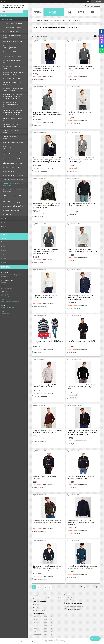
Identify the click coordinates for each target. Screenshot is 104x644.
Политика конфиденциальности (73, 642)
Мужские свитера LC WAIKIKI (12, 27)
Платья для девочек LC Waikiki (13, 143)
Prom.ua (61, 640)
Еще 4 (5, 262)
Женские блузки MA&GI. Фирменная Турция (11, 125)
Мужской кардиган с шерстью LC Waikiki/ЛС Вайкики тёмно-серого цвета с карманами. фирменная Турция (48, 68)
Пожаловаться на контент (55, 642)
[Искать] (25, 12)
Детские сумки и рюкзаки (11, 78)
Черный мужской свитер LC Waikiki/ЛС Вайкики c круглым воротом (81, 342)
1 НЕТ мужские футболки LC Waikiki (12, 197)
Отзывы (4, 227)
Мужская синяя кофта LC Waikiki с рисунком (45, 477)
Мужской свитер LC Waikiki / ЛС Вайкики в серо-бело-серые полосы (48, 342)
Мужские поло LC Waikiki (11, 52)
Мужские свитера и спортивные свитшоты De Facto (12, 104)
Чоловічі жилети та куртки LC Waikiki (13, 37)
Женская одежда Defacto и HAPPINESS (12, 83)
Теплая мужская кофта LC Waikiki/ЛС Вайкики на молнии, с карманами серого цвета (48, 114)
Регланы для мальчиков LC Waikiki (12, 154)
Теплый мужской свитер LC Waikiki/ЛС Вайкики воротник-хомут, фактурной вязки (81, 387)
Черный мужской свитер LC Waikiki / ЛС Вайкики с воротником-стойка (82, 205)
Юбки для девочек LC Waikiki (12, 163)
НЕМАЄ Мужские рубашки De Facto (12, 119)
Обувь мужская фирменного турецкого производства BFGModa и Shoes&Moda (12, 96)
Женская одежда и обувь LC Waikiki (12, 61)
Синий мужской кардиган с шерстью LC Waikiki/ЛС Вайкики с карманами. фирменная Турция (82, 297)
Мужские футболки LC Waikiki (12, 23)
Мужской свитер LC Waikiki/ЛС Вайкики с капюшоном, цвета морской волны (82, 567)
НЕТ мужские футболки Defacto (13, 206)
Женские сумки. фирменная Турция (12, 67)
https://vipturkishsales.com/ (10, 302)
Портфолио (5, 218)
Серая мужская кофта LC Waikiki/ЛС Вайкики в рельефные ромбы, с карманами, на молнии (46, 251)
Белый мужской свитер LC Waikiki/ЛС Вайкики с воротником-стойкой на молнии (83, 250)
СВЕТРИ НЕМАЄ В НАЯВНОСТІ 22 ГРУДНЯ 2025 (13, 185)
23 (45, 587)
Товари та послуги (53, 12)
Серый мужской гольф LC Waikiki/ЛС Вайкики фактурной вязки (46, 386)
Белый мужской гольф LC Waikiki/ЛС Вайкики (80, 113)
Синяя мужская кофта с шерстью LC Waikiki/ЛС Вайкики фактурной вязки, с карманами (81, 522)
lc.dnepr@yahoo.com (8, 308)
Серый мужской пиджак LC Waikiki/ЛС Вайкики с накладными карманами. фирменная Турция (81, 160)
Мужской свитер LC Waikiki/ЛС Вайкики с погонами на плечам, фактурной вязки (48, 521)
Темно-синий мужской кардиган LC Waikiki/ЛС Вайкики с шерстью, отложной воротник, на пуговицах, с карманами (48, 568)
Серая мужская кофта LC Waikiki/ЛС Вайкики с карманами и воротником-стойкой (81, 68)
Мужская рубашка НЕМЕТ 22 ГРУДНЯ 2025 (12, 191)
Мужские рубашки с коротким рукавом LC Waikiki (13, 89)
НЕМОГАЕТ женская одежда (12, 202)
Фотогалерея (6, 231)
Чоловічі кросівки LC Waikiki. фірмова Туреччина (12, 47)
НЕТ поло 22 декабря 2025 (11, 171)
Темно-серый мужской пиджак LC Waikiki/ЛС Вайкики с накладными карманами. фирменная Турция (48, 206)
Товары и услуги (7, 19)
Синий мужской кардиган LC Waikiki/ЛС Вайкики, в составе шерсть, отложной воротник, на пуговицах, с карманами (47, 160)
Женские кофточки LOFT (11, 167)
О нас (3, 223)
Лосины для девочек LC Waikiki (13, 175)
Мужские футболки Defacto (12, 56)
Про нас (69, 12)
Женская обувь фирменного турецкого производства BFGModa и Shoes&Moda (12, 112)
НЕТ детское (7, 214)
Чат (95, 638)
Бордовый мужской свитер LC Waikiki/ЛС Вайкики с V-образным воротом (48, 432)
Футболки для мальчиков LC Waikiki (12, 148)
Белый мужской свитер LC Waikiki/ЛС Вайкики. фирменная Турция (46, 296)
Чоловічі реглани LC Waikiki (12, 31)
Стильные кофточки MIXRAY (12, 159)
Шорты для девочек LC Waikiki (13, 180)
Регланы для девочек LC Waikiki (11, 138)
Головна (38, 12)
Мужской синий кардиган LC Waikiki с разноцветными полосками (81, 477)
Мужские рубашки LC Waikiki (12, 42)
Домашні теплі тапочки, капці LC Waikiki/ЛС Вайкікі (13, 73)
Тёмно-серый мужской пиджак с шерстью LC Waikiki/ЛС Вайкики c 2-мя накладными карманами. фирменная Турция (83, 433)
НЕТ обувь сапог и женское (12, 210)
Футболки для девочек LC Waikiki (11, 131)
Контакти (81, 12)
